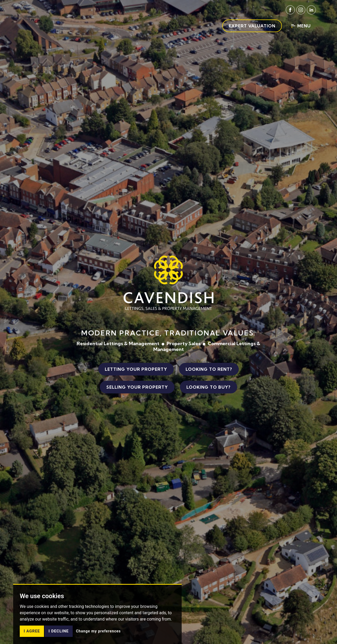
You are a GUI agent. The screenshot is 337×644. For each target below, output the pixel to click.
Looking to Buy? (209, 387)
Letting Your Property (136, 369)
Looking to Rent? (209, 369)
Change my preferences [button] (98, 639)
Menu (301, 26)
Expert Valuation (252, 26)
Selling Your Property (137, 387)
